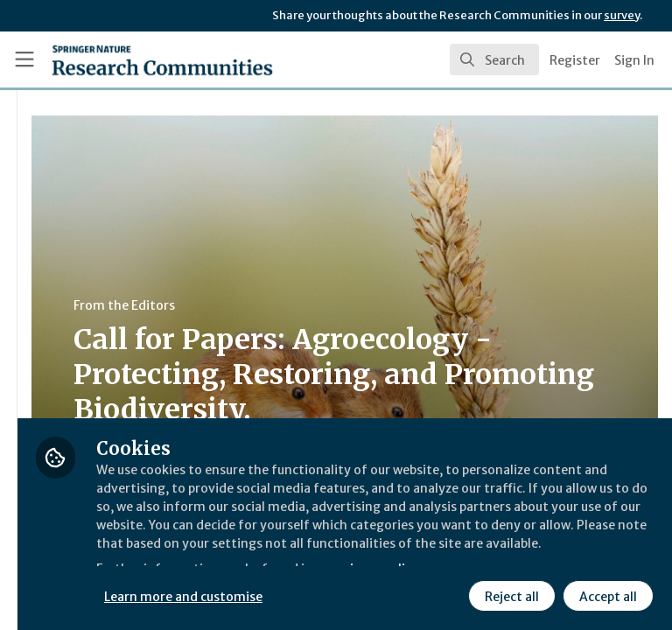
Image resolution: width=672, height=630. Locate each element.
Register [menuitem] (575, 60)
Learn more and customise (391, 556)
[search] (494, 59)
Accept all (451, 594)
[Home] (124, 59)
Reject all (354, 594)
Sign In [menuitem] (634, 60)
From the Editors (331, 305)
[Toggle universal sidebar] (24, 59)
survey (622, 15)
